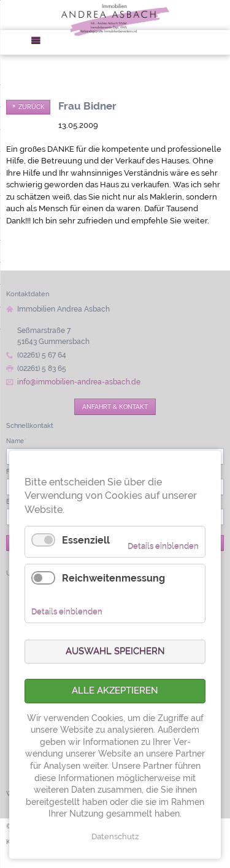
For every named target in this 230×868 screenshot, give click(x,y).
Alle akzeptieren (115, 690)
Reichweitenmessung (113, 578)
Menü (40, 43)
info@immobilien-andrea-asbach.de (79, 382)
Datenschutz (115, 836)
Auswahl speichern (115, 651)
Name (16, 441)
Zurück (32, 107)
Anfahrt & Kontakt (115, 406)
